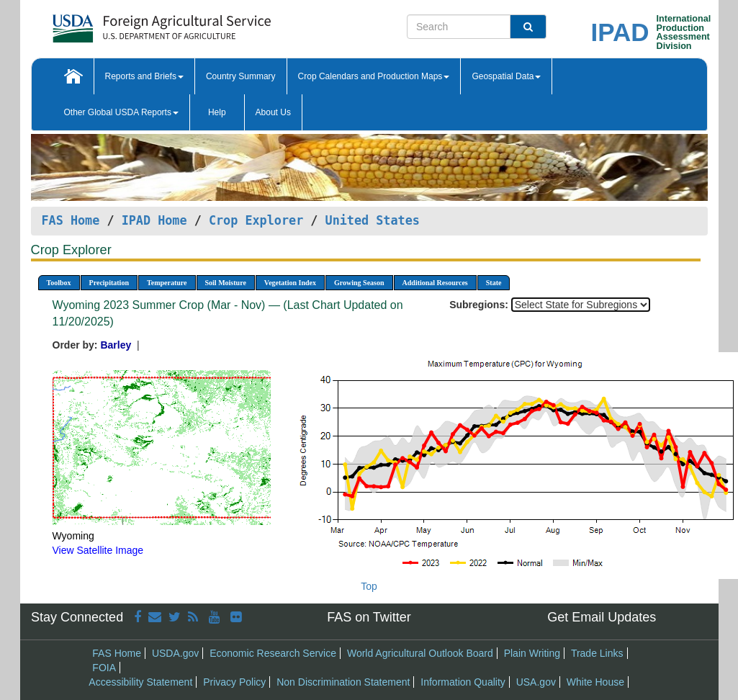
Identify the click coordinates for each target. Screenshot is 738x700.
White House (595, 682)
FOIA (104, 668)
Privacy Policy (234, 682)
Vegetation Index (290, 283)
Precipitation (109, 283)
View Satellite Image (98, 550)
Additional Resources (435, 283)
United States (373, 220)
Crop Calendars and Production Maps (374, 76)
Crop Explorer (256, 220)
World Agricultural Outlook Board (420, 653)
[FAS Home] (126, 23)
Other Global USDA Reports (121, 112)
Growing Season (359, 283)
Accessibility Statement (140, 682)
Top (369, 586)
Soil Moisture (226, 283)
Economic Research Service (273, 653)
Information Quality (463, 682)
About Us (273, 112)
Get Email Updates (602, 617)
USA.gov (536, 682)
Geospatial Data (506, 76)
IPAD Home (154, 220)
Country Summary (241, 76)
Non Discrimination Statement (343, 682)
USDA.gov (175, 653)
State (494, 283)
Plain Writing (532, 653)
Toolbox (59, 283)
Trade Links (597, 653)
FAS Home (71, 220)
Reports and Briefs (144, 76)
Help (217, 112)
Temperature (167, 283)
